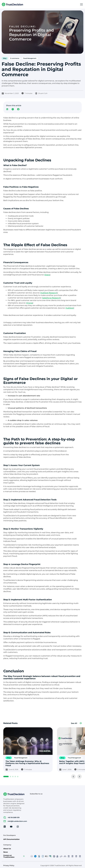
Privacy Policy (9, 866)
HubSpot (70, 308)
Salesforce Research (51, 298)
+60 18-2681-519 (14, 817)
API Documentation (11, 839)
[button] (81, 4)
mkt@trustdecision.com (17, 821)
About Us (7, 849)
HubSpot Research (49, 293)
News (6, 852)
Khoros (29, 303)
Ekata (47, 275)
